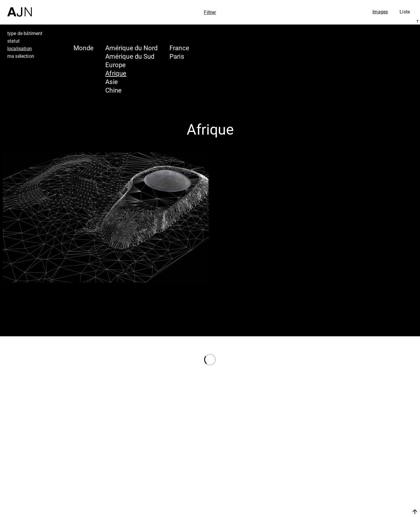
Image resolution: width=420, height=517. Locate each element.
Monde (84, 48)
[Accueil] (20, 8)
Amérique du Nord (132, 48)
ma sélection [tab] (21, 56)
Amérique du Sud (130, 56)
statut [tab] (13, 41)
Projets (360, 486)
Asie (112, 82)
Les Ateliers (369, 475)
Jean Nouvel (370, 464)
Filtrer (210, 12)
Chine (113, 90)
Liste (405, 12)
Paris (177, 56)
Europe (116, 65)
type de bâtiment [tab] (25, 33)
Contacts (364, 497)
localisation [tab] (20, 48)
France (179, 48)
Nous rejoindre (360, 512)
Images (380, 12)
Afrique (116, 73)
